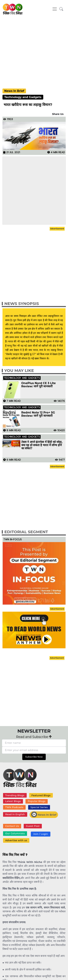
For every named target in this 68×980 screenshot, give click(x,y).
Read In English (15, 814)
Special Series (39, 807)
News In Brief (14, 91)
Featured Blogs (41, 795)
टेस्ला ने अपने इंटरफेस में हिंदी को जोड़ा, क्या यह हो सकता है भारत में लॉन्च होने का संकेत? (42, 445)
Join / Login (41, 834)
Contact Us (12, 826)
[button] (61, 9)
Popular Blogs (37, 801)
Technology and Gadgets (23, 97)
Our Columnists (15, 833)
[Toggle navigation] (55, 9)
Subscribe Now (34, 757)
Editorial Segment (26, 532)
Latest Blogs (13, 801)
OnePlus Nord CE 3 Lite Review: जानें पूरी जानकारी (39, 385)
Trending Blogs (15, 795)
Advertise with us (16, 840)
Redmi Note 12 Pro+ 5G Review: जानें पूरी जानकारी (38, 414)
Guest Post (33, 826)
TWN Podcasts (14, 807)
